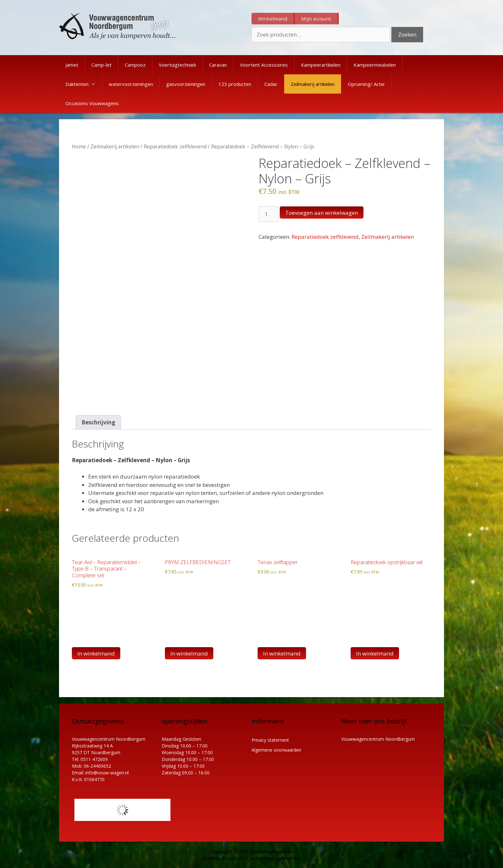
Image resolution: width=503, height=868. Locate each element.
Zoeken (407, 34)
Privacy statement (270, 740)
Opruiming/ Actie (366, 84)
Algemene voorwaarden (276, 750)
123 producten (235, 84)
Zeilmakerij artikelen (313, 84)
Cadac (271, 84)
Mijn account (316, 19)
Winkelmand (273, 19)
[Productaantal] (269, 214)
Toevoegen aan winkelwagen (322, 213)
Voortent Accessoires (264, 65)
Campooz (135, 65)
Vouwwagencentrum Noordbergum (378, 739)
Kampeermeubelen (375, 65)
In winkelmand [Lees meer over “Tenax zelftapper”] (282, 653)
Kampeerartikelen (321, 65)
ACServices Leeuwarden (276, 858)
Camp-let (102, 65)
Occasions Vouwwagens (92, 103)
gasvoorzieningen (186, 84)
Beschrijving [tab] (98, 422)
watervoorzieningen (131, 84)
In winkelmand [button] (96, 653)
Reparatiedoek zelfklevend (175, 146)
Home (79, 146)
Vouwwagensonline (272, 851)
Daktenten (84, 84)
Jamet (72, 65)
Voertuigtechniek (177, 65)
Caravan (218, 65)
